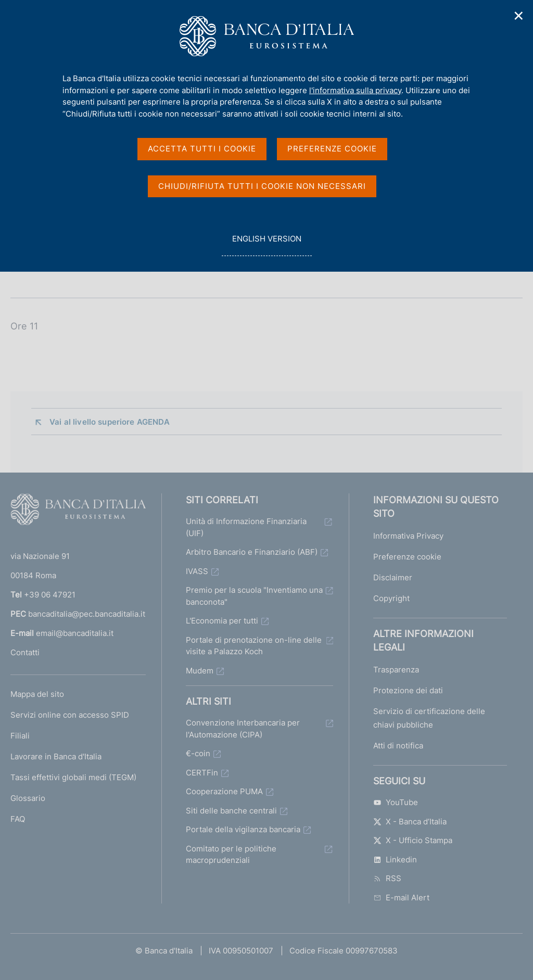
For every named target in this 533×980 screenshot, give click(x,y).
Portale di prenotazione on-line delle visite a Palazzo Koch (254, 646)
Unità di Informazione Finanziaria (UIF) (246, 527)
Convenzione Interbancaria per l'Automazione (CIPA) (243, 729)
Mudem (200, 671)
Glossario (28, 798)
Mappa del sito (37, 694)
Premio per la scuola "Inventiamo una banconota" (254, 596)
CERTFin (202, 773)
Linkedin (395, 860)
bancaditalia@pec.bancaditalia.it (87, 614)
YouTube (396, 802)
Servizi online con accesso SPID (70, 715)
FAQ (18, 819)
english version (266, 244)
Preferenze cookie (407, 557)
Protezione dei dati (408, 690)
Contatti (25, 652)
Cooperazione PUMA (224, 791)
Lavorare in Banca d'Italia (56, 756)
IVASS (197, 571)
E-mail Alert (401, 898)
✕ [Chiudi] (519, 16)
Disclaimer (393, 577)
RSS (387, 878)
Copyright (391, 598)
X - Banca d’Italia (410, 822)
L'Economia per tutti (222, 621)
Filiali (20, 736)
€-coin (198, 753)
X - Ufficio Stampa (413, 840)
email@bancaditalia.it (75, 633)
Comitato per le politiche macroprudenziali (231, 855)
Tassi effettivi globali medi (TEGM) (73, 777)
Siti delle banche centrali (231, 811)
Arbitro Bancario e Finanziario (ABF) (252, 552)
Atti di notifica (398, 746)
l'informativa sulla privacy (355, 90)
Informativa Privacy (408, 536)
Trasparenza (396, 670)
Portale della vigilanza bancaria (243, 829)
